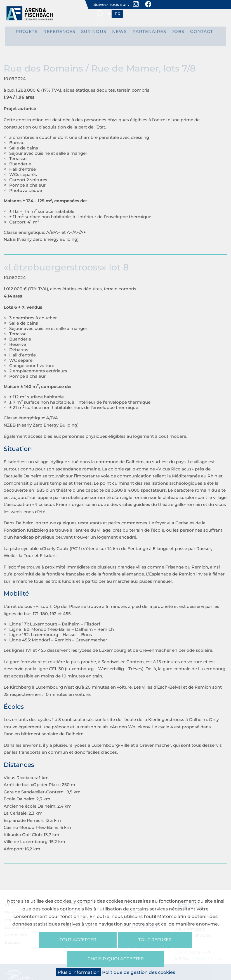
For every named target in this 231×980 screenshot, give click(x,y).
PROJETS (33, 33)
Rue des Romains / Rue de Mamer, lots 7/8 (100, 63)
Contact (194, 33)
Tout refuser (155, 938)
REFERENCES (63, 33)
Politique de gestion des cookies (139, 972)
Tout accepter (78, 938)
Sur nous (95, 33)
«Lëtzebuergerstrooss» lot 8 (66, 262)
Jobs (172, 33)
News (118, 33)
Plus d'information (79, 972)
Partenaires (146, 33)
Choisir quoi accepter (116, 958)
